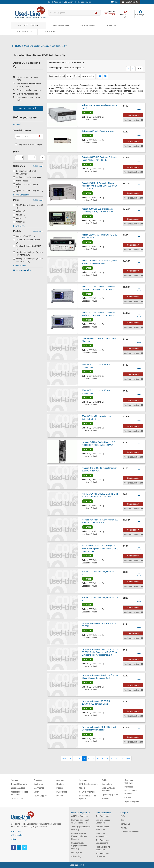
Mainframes (39, 788)
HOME (19, 46)
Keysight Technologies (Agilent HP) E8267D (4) (28, 260)
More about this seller (28, 108)
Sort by (77, 76)
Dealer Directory (60, 25)
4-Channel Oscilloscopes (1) (27, 177)
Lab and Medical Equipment (103, 821)
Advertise (111, 25)
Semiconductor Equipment (102, 828)
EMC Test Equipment (88, 784)
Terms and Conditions (130, 832)
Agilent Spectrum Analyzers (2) (28, 191)
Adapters (15, 780)
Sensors (105, 799)
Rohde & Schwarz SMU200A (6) (27, 247)
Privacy (124, 828)
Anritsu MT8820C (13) (24, 236)
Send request (133, 115)
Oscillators (129, 797)
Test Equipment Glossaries (103, 855)
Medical (60, 788)
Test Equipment (103, 816)
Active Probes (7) (22, 181)
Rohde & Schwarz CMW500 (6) (27, 241)
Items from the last (57, 76)
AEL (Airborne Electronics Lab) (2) (28, 206)
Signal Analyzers (132, 801)
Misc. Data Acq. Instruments (109, 789)
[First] (64, 758)
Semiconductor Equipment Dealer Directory (79, 846)
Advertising (76, 856)
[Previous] (70, 758)
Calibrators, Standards (129, 781)
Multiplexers (62, 792)
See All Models (20, 266)
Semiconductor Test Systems (88, 797)
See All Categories (21, 195)
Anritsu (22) (20, 218)
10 (117, 758)
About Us (16, 831)
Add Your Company (80, 816)
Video (114, 2)
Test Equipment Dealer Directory (81, 828)
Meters (82, 788)
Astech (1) (19, 222)
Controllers (39, 784)
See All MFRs (19, 226)
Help (123, 820)
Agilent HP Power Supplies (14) (26, 186)
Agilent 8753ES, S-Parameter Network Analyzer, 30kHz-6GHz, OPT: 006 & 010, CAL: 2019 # (100, 186)
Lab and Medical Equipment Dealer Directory (79, 836)
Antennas (83, 780)
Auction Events (88, 25)
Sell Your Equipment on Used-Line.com (80, 821)
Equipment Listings (28, 25)
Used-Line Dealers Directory (38, 46)
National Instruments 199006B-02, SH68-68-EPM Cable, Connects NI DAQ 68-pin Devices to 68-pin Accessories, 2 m (100, 652)
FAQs (123, 816)
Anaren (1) (19, 215)
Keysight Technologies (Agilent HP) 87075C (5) (28, 254)
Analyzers (61, 780)
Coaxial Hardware (19, 784)
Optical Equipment (110, 795)
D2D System (77, 852)
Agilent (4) (19, 211)
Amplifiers (38, 780)
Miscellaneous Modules (131, 792)
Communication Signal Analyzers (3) (24, 172)
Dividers (60, 784)
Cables (105, 780)
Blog (14, 839)
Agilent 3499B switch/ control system (98, 131)
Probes (59, 796)
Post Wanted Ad (24, 32)
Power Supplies (41, 796)
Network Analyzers (87, 792)
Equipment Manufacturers (102, 835)
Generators (107, 784)
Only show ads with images (29, 144)
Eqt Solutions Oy (60, 46)
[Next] (122, 758)
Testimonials (17, 835)
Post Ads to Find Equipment (103, 848)
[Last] (128, 758)
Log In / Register (132, 2)
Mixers (37, 792)
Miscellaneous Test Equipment (19, 793)
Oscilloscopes (17, 799)
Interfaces (129, 787)
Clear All (17, 124)
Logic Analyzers (18, 788)
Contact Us (49, 32)
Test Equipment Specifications (103, 842)
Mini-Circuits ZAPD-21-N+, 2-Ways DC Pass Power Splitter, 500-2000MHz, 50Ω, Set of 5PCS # (100, 548)
